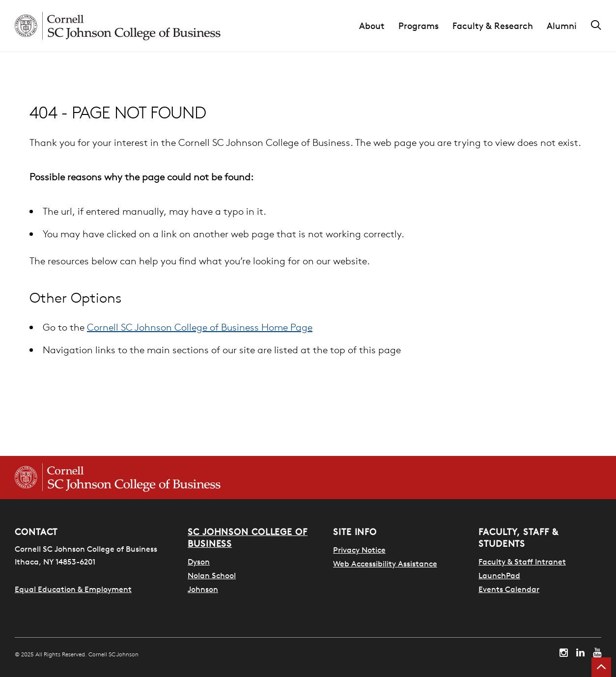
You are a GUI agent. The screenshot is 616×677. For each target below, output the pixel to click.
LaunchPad (499, 575)
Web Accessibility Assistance (385, 564)
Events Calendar (509, 589)
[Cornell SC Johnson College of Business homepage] (118, 478)
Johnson (203, 589)
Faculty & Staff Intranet (522, 562)
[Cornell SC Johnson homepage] (118, 26)
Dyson (199, 562)
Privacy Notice (359, 550)
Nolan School (212, 575)
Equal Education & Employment (73, 589)
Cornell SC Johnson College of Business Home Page (200, 327)
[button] (379, 26)
